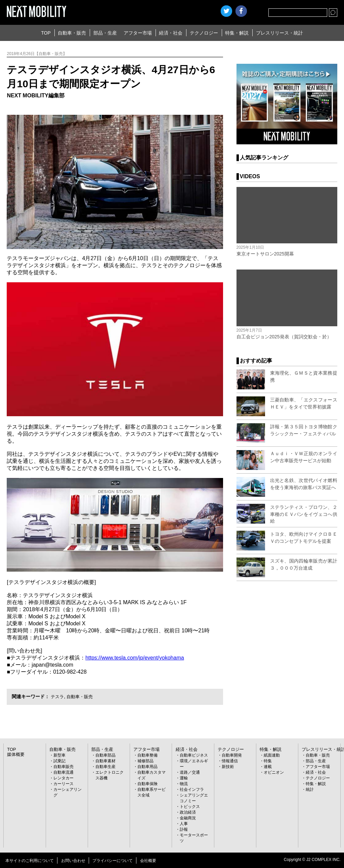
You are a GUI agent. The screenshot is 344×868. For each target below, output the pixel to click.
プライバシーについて (113, 861)
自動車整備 (147, 755)
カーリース (63, 784)
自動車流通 (63, 772)
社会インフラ (192, 789)
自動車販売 (63, 767)
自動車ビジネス (194, 755)
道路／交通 (190, 772)
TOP (46, 33)
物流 (184, 784)
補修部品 (145, 761)
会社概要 (148, 861)
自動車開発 (232, 755)
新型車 (59, 755)
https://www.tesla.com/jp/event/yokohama (135, 658)
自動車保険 (147, 784)
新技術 (228, 767)
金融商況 (188, 818)
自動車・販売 (72, 33)
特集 (268, 761)
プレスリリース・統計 (279, 33)
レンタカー (63, 778)
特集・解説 (237, 33)
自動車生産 (105, 767)
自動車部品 (105, 755)
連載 (268, 767)
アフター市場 (138, 33)
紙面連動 (272, 755)
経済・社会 (171, 33)
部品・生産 (105, 33)
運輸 (184, 778)
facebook (241, 11)
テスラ (58, 696)
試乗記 (59, 761)
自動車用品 (147, 767)
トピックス (190, 807)
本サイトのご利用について (30, 861)
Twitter (226, 11)
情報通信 (230, 761)
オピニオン (274, 772)
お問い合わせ (73, 861)
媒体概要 (15, 755)
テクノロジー (204, 33)
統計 (310, 789)
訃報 (184, 829)
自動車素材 (105, 761)
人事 (184, 824)
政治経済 (188, 812)
